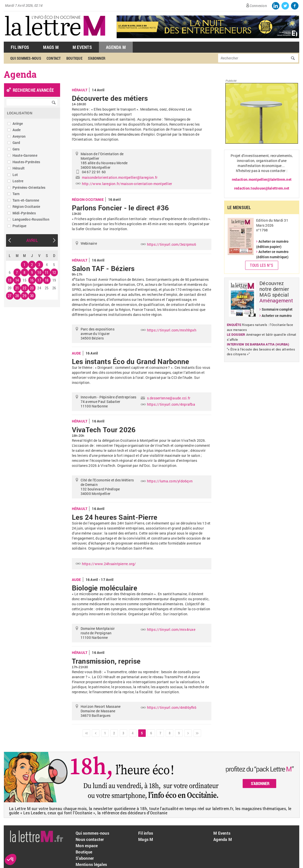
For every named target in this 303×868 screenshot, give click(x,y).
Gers (16, 149)
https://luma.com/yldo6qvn (170, 481)
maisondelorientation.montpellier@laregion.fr (120, 177)
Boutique (74, 58)
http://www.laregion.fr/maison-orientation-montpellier (127, 184)
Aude (17, 130)
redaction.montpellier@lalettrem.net (262, 179)
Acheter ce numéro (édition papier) (272, 244)
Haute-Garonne (25, 155)
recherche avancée (33, 90)
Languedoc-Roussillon (31, 219)
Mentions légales (91, 864)
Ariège (18, 123)
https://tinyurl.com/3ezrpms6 (172, 244)
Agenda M (116, 47)
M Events (82, 47)
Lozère (18, 181)
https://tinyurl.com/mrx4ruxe (171, 629)
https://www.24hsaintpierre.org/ (109, 564)
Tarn (16, 194)
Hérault (19, 168)
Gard (16, 143)
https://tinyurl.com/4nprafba (171, 404)
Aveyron (19, 136)
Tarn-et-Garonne (26, 200)
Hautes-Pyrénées (26, 162)
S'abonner (97, 58)
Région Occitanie (26, 206)
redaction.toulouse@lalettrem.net (262, 188)
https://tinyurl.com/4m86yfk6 (172, 707)
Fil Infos (20, 47)
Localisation (20, 113)
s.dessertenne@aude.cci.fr (169, 398)
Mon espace (87, 846)
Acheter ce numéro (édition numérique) (272, 254)
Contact (54, 58)
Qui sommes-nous (26, 58)
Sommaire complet (277, 309)
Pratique (20, 226)
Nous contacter (90, 839)
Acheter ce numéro (277, 316)
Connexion (258, 6)
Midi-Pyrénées (24, 213)
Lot (15, 175)
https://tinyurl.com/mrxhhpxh (172, 330)
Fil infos (146, 833)
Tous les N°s (262, 265)
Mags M (51, 47)
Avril (32, 240)
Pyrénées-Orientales (29, 187)
